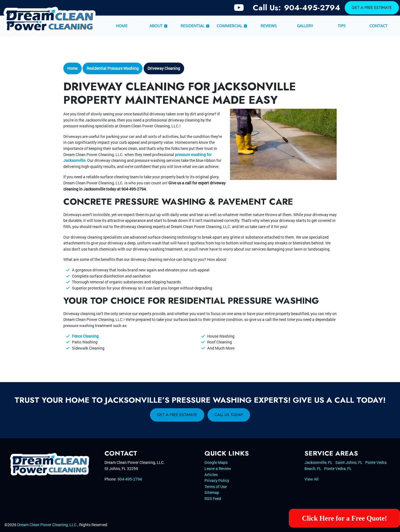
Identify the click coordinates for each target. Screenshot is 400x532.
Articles (211, 475)
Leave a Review (218, 468)
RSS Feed (213, 498)
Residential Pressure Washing (113, 68)
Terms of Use (216, 487)
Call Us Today (229, 415)
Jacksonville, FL (318, 462)
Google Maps (216, 462)
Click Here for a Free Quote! (344, 518)
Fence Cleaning (85, 336)
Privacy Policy (217, 480)
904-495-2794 (312, 8)
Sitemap (212, 492)
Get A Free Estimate (372, 8)
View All (312, 479)
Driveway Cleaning (164, 68)
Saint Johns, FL (349, 462)
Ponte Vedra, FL (338, 468)
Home (72, 68)
